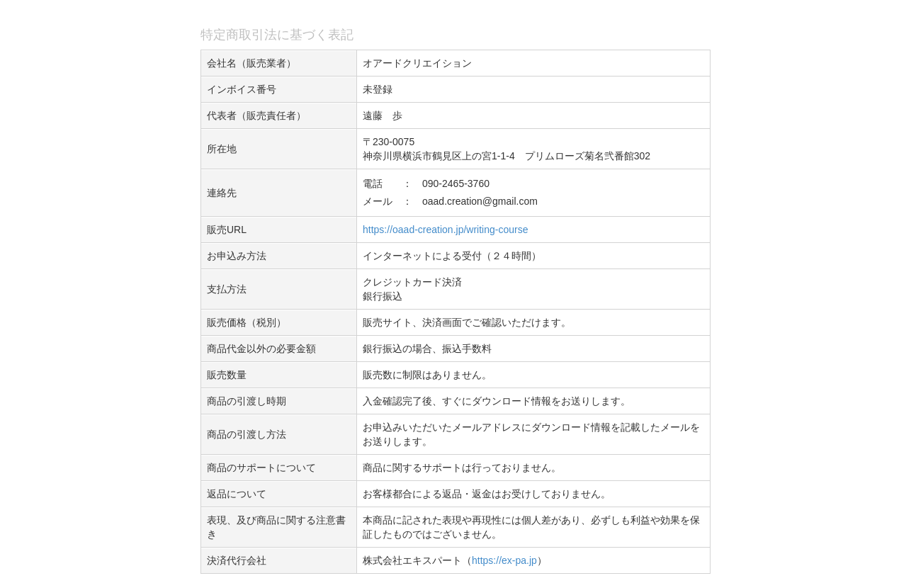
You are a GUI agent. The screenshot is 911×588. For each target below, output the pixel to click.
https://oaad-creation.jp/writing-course (445, 230)
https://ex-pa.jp (504, 560)
